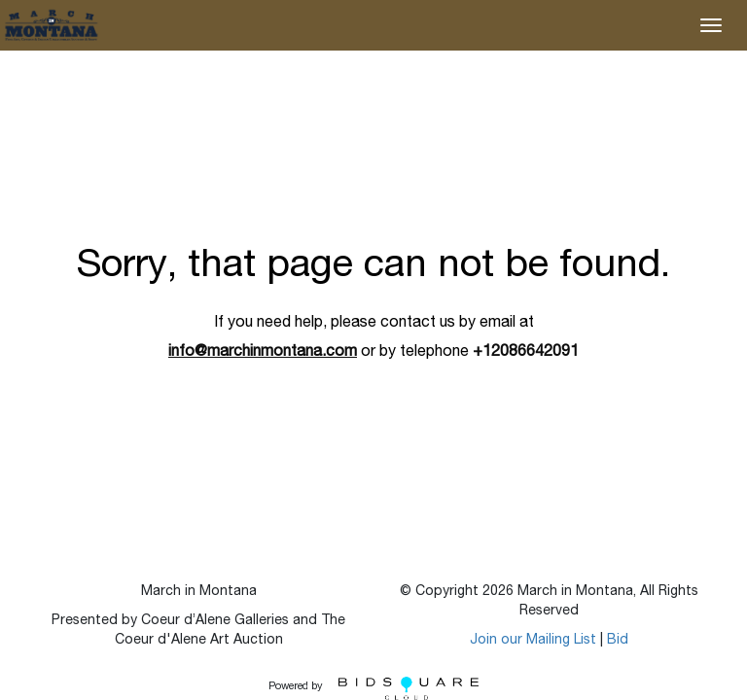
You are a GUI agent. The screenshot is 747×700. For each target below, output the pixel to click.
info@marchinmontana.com (263, 353)
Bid (618, 641)
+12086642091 (526, 353)
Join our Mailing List (533, 641)
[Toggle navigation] (711, 25)
